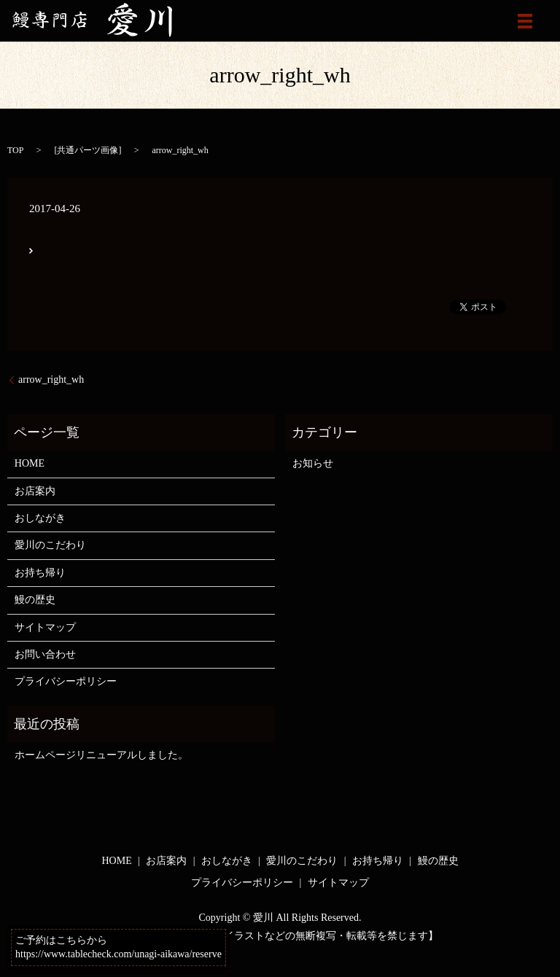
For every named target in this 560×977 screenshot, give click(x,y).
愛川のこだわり (50, 545)
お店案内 (35, 491)
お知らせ (313, 463)
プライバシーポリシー (66, 681)
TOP (15, 150)
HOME (30, 463)
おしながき (40, 518)
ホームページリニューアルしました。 (101, 755)
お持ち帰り (40, 573)
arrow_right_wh (51, 379)
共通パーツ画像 (87, 150)
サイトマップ (45, 627)
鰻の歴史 (35, 600)
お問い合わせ (45, 654)
